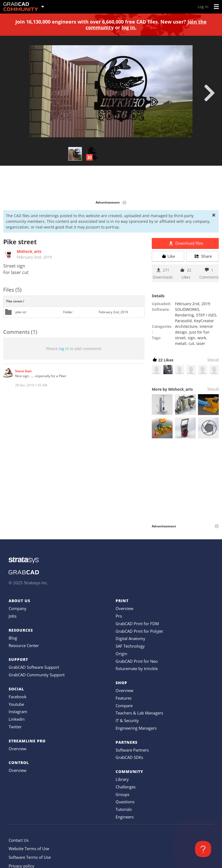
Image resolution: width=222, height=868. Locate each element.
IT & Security (127, 720)
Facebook (18, 697)
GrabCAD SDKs (129, 757)
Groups (122, 794)
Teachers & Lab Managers (139, 713)
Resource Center (24, 645)
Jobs (13, 616)
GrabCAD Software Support (34, 667)
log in (64, 349)
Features (124, 698)
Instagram (18, 712)
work (202, 338)
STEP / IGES (206, 315)
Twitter (15, 727)
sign (191, 338)
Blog (13, 638)
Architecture (186, 326)
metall (181, 343)
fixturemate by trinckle (137, 668)
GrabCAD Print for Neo (137, 661)
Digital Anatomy (130, 638)
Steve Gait (23, 371)
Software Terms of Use (30, 857)
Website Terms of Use (29, 849)
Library (122, 779)
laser (201, 343)
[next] (209, 93)
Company (18, 608)
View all (213, 359)
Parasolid (183, 321)
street (180, 338)
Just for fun (199, 332)
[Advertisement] (111, 183)
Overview (18, 749)
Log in (203, 7)
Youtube (16, 704)
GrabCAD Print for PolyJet (139, 631)
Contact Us (19, 840)
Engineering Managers (136, 728)
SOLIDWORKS (187, 309)
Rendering (184, 315)
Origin (121, 654)
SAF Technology (130, 646)
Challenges (126, 787)
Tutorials (124, 809)
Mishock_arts (29, 251)
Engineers (125, 817)
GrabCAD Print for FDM (137, 624)
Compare (124, 706)
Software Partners (132, 750)
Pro (119, 616)
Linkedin (17, 719)
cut (191, 343)
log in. (129, 27)
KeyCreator (204, 321)
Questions (125, 802)
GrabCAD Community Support (37, 675)
